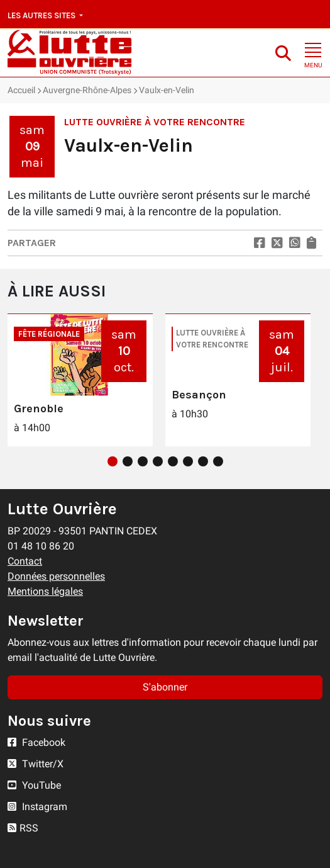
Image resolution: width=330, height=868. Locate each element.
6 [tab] (188, 461)
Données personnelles (56, 576)
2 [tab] (128, 461)
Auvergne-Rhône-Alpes (87, 90)
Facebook (36, 742)
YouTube (34, 785)
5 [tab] (173, 461)
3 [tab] (143, 461)
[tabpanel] (80, 380)
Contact (25, 561)
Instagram (37, 807)
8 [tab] (218, 461)
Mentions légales (45, 591)
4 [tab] (158, 461)
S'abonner (165, 687)
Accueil (21, 90)
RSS (23, 828)
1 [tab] (113, 461)
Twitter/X (36, 764)
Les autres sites (42, 15)
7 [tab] (203, 461)
